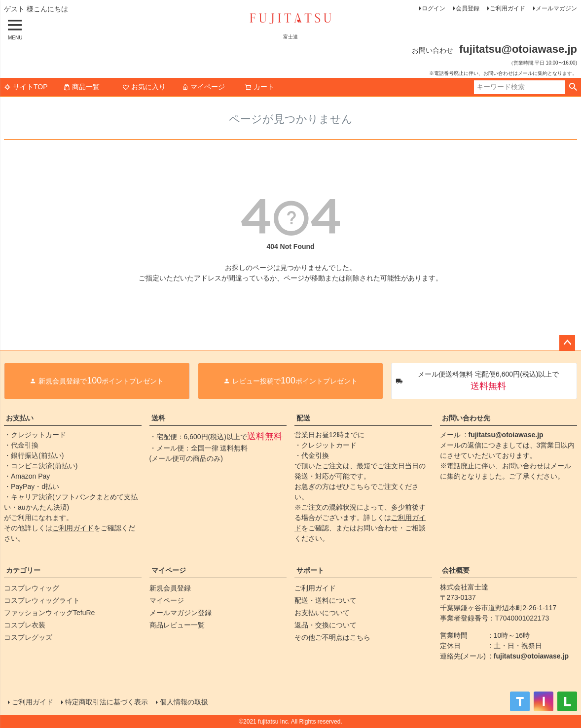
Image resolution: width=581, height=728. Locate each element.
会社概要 (456, 570)
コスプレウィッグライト (42, 600)
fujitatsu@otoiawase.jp (506, 435)
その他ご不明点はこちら (332, 637)
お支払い (20, 418)
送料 (158, 418)
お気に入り (144, 87)
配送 (303, 418)
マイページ (203, 87)
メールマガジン (556, 8)
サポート (310, 570)
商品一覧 (81, 87)
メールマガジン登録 (181, 613)
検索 (573, 87)
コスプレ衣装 (25, 625)
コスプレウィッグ (32, 588)
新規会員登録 (170, 588)
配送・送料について (326, 600)
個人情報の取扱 (184, 702)
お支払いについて (322, 613)
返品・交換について (326, 625)
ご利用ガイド (508, 8)
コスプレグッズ (28, 637)
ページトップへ (567, 343)
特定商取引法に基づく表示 (107, 702)
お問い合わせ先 (466, 418)
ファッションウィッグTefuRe (49, 613)
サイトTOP (26, 87)
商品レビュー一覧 (177, 625)
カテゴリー (23, 570)
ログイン (434, 8)
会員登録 (468, 8)
